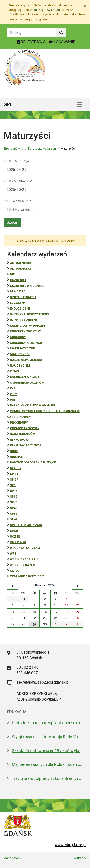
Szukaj (12, 222)
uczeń (15, 536)
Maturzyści (20, 354)
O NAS (14, 371)
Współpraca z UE (24, 559)
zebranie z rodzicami (28, 576)
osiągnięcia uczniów (27, 383)
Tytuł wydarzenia (17, 201)
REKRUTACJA (20, 440)
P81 (13, 400)
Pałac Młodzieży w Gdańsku (33, 405)
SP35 (14, 497)
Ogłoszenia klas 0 (25, 377)
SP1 (13, 485)
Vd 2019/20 (18, 542)
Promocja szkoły (25, 428)
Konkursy (18, 337)
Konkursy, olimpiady (27, 343)
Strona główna (13, 149)
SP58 (14, 514)
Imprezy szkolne (24, 320)
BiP (13, 274)
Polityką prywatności (47, 10)
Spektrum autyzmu (26, 525)
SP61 (14, 519)
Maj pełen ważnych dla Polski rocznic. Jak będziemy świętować (47, 764)
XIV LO (15, 571)
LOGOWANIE (62, 42)
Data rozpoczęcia (18, 161)
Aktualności (20, 263)
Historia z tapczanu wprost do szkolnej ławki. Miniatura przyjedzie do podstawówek (47, 723)
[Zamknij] (85, 6)
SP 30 (14, 474)
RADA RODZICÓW (22, 434)
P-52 (13, 394)
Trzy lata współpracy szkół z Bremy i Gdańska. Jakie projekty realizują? (47, 778)
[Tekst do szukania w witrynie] (32, 33)
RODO (14, 451)
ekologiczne (20, 309)
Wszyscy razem (23, 565)
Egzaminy (18, 303)
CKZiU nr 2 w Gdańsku (27, 286)
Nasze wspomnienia (26, 360)
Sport (15, 531)
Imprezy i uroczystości (29, 314)
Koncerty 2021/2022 (25, 331)
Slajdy (16, 468)
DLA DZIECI (18, 291)
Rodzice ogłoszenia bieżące (33, 462)
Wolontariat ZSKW (25, 548)
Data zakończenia (18, 181)
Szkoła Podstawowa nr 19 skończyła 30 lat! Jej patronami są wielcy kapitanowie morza (47, 751)
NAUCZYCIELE (20, 366)
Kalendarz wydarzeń (42, 149)
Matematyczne (22, 348)
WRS (13, 554)
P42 (13, 388)
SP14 (14, 491)
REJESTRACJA (32, 42)
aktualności (20, 269)
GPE (8, 104)
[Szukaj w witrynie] (61, 33)
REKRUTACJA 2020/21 (26, 445)
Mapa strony (12, 858)
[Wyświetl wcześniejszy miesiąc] (13, 586)
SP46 (14, 508)
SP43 (14, 502)
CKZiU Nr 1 (18, 280)
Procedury (19, 422)
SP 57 (14, 479)
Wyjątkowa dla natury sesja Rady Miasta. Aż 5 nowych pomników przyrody (47, 737)
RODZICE (16, 457)
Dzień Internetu (23, 297)
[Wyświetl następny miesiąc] (77, 586)
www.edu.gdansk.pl (71, 845)
